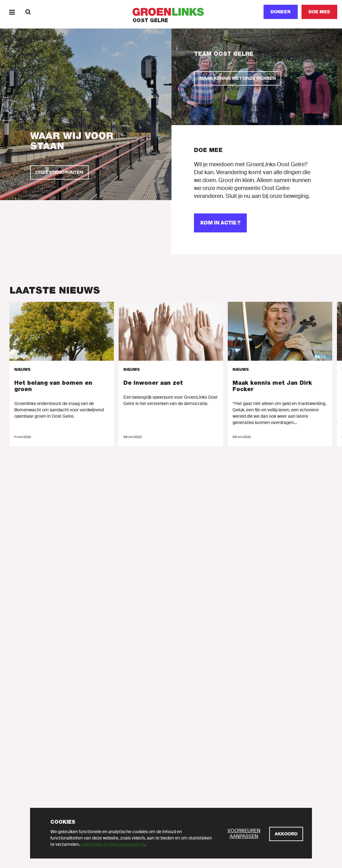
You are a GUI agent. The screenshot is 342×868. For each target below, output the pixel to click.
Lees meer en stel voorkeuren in (113, 844)
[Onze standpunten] (59, 172)
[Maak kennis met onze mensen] (238, 78)
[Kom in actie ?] (220, 223)
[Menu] (12, 12)
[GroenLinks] (171, 12)
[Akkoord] (286, 834)
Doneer (281, 12)
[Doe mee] (319, 12)
